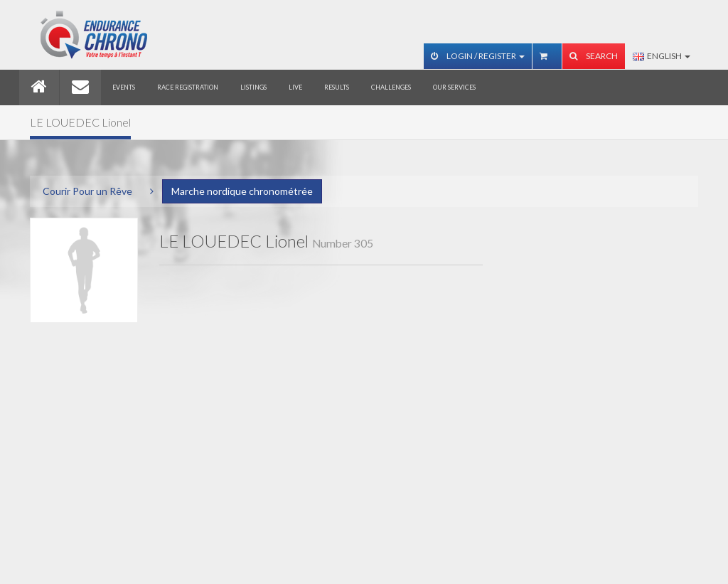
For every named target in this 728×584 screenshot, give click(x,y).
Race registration (188, 87)
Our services (454, 87)
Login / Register (478, 56)
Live (295, 87)
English (662, 56)
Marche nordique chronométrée (242, 191)
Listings (253, 87)
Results (337, 87)
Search (594, 56)
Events (124, 87)
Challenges (391, 87)
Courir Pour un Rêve (87, 191)
